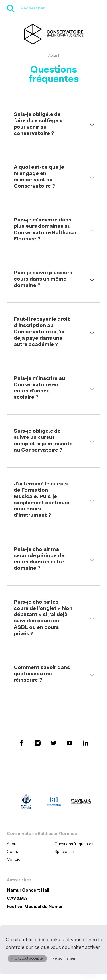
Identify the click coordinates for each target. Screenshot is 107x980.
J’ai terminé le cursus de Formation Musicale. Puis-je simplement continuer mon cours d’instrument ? (42, 500)
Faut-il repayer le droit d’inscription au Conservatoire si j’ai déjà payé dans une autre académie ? (42, 332)
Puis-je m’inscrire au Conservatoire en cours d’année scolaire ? (39, 388)
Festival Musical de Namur (35, 907)
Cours (12, 852)
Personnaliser (64, 959)
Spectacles (65, 852)
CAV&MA (17, 899)
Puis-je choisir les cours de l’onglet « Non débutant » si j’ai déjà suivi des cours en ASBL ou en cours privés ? (43, 618)
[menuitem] (29, 844)
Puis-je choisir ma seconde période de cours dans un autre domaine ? (39, 559)
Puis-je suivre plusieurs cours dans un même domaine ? (43, 279)
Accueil (54, 56)
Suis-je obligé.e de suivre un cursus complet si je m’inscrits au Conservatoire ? (43, 441)
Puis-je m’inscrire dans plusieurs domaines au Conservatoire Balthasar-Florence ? (46, 229)
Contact (14, 860)
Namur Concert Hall (28, 891)
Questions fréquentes (74, 844)
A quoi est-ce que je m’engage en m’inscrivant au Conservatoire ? (39, 177)
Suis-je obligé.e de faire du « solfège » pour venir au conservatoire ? (38, 124)
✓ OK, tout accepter (27, 959)
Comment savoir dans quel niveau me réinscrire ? (42, 674)
